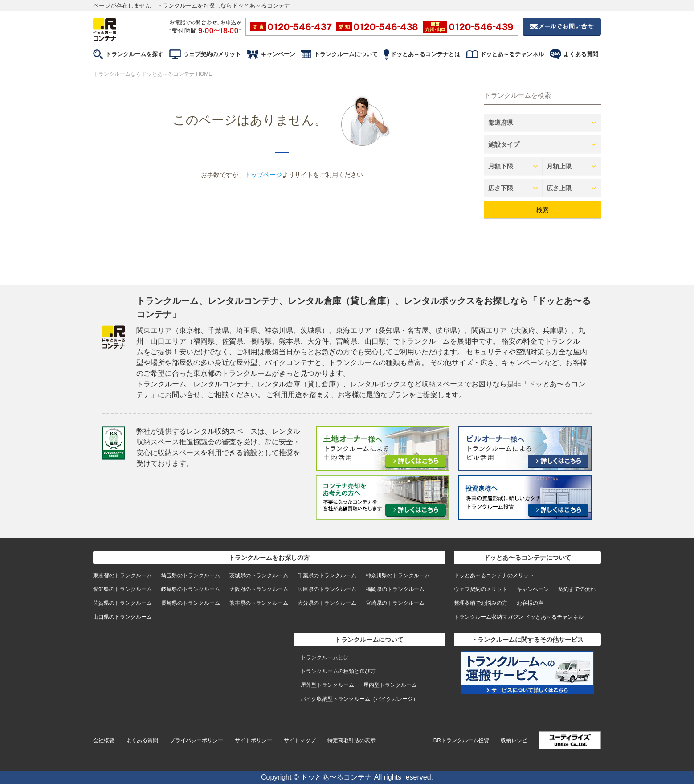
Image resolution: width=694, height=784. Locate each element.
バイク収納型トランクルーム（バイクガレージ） (359, 699)
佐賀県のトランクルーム (122, 603)
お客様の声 (530, 603)
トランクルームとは (325, 657)
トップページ (263, 175)
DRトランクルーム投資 (461, 740)
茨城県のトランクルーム (259, 575)
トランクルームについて (346, 54)
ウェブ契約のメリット (212, 54)
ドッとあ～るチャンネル (512, 54)
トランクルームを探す (135, 54)
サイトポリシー (253, 740)
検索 (543, 210)
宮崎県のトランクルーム (395, 603)
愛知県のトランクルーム (122, 589)
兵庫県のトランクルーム (327, 589)
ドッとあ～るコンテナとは (425, 54)
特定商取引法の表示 (351, 740)
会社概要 (104, 740)
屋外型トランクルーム (327, 685)
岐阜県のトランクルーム (191, 589)
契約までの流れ (577, 589)
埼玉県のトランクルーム (191, 575)
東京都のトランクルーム (122, 575)
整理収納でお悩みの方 (481, 603)
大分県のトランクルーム (327, 603)
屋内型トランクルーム (390, 685)
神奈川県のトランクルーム (398, 575)
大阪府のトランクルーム (259, 589)
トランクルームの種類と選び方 (338, 671)
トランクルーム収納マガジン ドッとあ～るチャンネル (519, 617)
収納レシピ (514, 740)
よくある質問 (581, 54)
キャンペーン (278, 54)
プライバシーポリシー (196, 740)
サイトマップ (300, 740)
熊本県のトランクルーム (259, 603)
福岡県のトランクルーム (395, 589)
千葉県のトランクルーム (327, 575)
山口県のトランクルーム (122, 617)
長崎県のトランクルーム (191, 603)
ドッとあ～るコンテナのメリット (494, 575)
